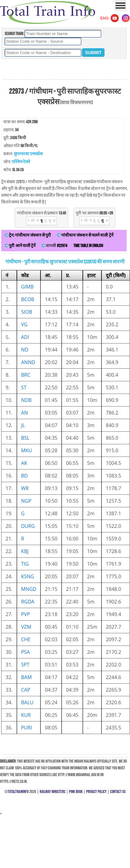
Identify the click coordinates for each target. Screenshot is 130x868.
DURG (28, 526)
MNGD (29, 589)
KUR (26, 715)
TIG (25, 564)
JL (23, 425)
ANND (28, 362)
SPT (25, 665)
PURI (27, 728)
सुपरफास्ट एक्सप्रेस (28, 154)
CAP (26, 690)
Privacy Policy (96, 792)
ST (24, 387)
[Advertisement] (65, 69)
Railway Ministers (52, 792)
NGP (26, 501)
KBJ (25, 551)
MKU (27, 450)
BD (25, 476)
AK (24, 463)
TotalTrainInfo (18, 792)
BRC (26, 375)
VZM (26, 627)
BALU (27, 702)
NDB (26, 400)
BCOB (28, 299)
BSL (25, 438)
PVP (26, 614)
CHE (26, 639)
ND (25, 350)
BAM (27, 677)
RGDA (28, 602)
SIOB (27, 312)
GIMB (27, 287)
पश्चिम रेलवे (21, 162)
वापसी (54, 246)
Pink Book (76, 792)
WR (25, 488)
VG (24, 324)
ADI (25, 337)
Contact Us (118, 792)
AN (25, 413)
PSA (26, 652)
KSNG (28, 576)
